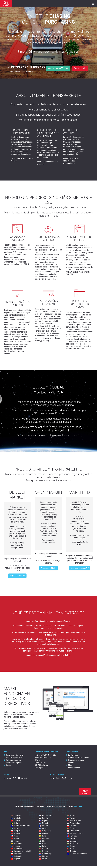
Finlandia (44, 823)
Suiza (71, 849)
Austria (16, 821)
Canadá (16, 833)
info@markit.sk (46, 758)
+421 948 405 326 (49, 755)
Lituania (44, 851)
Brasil (15, 828)
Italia (43, 846)
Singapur (72, 841)
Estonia (43, 818)
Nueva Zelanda (74, 821)
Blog (69, 765)
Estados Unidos (47, 816)
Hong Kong (45, 831)
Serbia (71, 838)
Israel (43, 844)
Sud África (72, 844)
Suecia (71, 846)
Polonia (71, 826)
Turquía (71, 851)
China (15, 838)
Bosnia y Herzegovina (21, 826)
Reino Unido (73, 831)
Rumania (72, 836)
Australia (16, 818)
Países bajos (73, 823)
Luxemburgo (45, 854)
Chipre (15, 841)
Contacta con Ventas (58, 68)
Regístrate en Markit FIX (80, 568)
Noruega (72, 818)
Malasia (44, 856)
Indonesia (44, 838)
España (16, 859)
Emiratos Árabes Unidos (22, 851)
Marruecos (45, 859)
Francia (43, 826)
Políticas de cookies (12, 760)
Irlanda (43, 841)
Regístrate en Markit (17, 576)
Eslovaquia (17, 854)
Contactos (9, 765)
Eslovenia (16, 856)
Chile (15, 836)
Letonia (43, 849)
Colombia (17, 844)
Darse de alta (80, 68)
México (71, 816)
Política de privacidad (13, 758)
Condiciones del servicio (14, 755)
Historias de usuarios (75, 760)
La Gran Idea (72, 755)
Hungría (44, 833)
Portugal (72, 828)
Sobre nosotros (73, 768)
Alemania (16, 816)
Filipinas (44, 821)
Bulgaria (16, 831)
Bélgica (16, 823)
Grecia (43, 828)
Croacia (16, 846)
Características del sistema (77, 758)
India (43, 836)
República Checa (75, 833)
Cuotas (70, 763)
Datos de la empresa (13, 763)
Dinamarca (17, 849)
